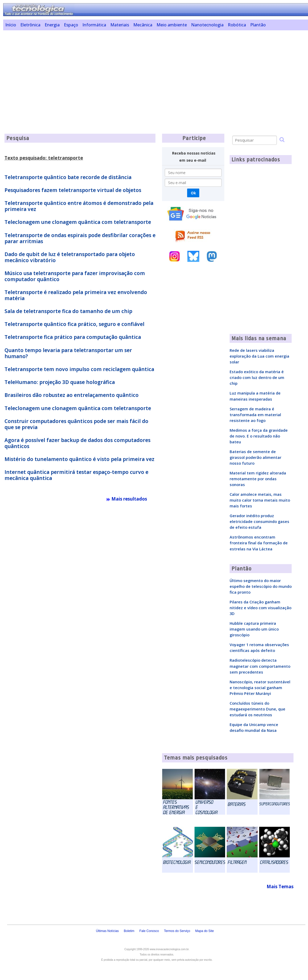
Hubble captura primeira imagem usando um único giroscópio (254, 629)
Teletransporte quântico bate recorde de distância (68, 177)
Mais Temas (280, 887)
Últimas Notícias (107, 931)
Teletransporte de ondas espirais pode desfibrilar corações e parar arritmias (80, 238)
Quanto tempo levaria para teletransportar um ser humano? (68, 353)
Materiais (120, 25)
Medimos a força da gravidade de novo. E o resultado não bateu (259, 436)
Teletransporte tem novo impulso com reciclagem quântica (79, 369)
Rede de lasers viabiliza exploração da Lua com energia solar (259, 356)
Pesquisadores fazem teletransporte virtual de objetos (73, 190)
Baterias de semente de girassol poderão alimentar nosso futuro (255, 457)
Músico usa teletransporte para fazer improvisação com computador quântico (75, 276)
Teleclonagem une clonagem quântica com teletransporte (78, 222)
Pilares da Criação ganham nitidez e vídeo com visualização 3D (260, 608)
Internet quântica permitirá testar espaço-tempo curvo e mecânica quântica (76, 475)
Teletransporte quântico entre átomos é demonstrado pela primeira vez (79, 206)
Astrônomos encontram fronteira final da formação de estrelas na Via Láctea (259, 543)
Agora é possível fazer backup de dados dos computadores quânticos (77, 443)
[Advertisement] (156, 71)
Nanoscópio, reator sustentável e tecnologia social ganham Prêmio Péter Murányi (260, 688)
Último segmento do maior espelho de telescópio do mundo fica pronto (261, 586)
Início (11, 25)
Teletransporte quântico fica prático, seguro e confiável (74, 324)
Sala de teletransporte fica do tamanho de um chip (68, 311)
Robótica (237, 25)
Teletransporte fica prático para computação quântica (73, 337)
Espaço (71, 25)
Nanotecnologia (207, 25)
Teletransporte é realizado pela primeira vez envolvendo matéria (76, 295)
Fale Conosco (149, 931)
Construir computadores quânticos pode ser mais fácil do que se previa (76, 424)
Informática (94, 25)
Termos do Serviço (177, 931)
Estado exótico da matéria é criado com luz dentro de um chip (257, 377)
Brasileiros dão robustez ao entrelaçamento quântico (72, 395)
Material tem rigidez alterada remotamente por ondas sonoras (258, 479)
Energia (52, 25)
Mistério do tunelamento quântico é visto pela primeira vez (79, 459)
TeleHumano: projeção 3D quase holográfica (60, 382)
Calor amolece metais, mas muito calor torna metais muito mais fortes (260, 500)
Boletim (129, 931)
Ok (193, 193)
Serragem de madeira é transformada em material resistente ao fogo (255, 415)
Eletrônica (30, 25)
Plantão (258, 25)
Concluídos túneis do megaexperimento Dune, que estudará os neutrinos (257, 709)
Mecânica (143, 25)
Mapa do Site (205, 931)
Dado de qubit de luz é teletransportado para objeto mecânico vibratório (70, 257)
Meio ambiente (172, 25)
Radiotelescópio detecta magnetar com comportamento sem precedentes (260, 666)
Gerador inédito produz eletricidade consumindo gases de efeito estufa (259, 521)
